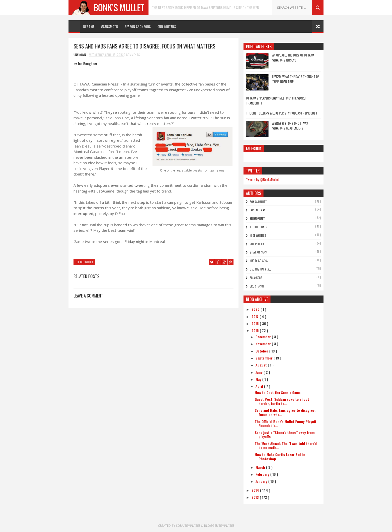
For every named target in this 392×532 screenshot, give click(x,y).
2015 (256, 330)
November (264, 344)
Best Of (89, 26)
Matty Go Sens (259, 261)
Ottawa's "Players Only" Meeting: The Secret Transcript (276, 100)
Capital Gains (257, 210)
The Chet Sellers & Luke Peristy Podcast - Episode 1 (281, 113)
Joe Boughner (84, 262)
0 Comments (132, 55)
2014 (256, 490)
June (259, 372)
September (264, 358)
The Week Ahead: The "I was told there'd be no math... (286, 445)
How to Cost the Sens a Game (278, 392)
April (260, 386)
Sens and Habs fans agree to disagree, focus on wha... (285, 412)
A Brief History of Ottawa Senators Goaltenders (290, 126)
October (262, 351)
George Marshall (260, 269)
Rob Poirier (257, 244)
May (259, 379)
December (264, 337)
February (263, 474)
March (261, 467)
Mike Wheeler (258, 235)
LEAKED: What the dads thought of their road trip (296, 79)
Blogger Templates (219, 526)
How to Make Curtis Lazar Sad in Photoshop (280, 456)
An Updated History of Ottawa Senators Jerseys (293, 57)
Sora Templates (188, 526)
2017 (255, 316)
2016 (256, 323)
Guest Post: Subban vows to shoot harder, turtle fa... (282, 401)
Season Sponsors (138, 26)
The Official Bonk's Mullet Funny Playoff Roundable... (285, 423)
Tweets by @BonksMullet (262, 179)
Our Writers (167, 26)
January (262, 481)
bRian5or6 (256, 278)
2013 (256, 497)
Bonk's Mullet (258, 202)
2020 (256, 309)
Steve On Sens (258, 252)
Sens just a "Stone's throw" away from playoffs (285, 434)
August (262, 365)
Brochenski (257, 286)
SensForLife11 (257, 218)
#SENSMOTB (110, 26)
